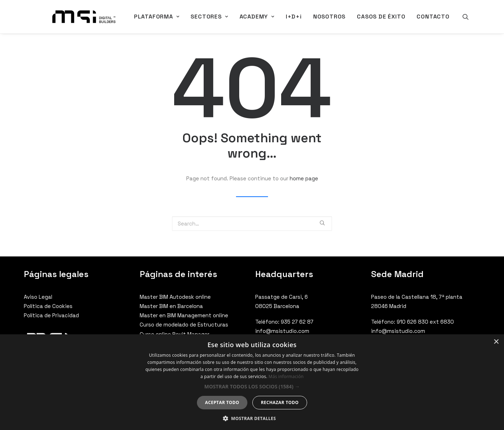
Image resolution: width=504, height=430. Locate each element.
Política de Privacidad (51, 315)
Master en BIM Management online (184, 315)
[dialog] (252, 382)
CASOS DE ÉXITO (381, 17)
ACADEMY (257, 17)
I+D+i (294, 17)
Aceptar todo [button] (222, 402)
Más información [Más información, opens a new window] (286, 376)
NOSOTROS (329, 17)
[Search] (466, 17)
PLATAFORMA (157, 17)
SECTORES (209, 17)
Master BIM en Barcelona (171, 306)
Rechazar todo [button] (280, 402)
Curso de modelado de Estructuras (184, 325)
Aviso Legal (38, 297)
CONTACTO (433, 17)
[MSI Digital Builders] (84, 17)
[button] (252, 386)
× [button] (496, 342)
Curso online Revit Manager (175, 334)
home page (304, 178)
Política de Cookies (48, 306)
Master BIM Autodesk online (175, 297)
